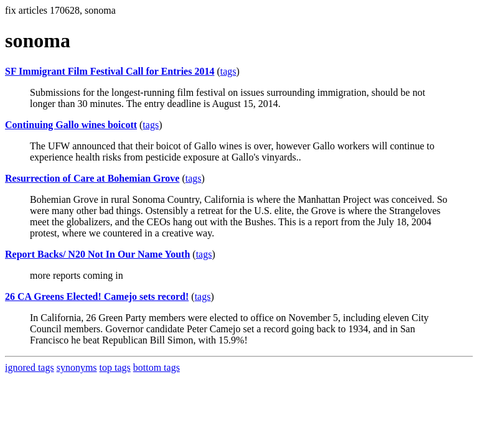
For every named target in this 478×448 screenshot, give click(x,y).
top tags (115, 367)
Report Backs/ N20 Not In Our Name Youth (97, 254)
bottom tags (157, 367)
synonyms (77, 367)
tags (228, 71)
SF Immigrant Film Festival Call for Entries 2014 (110, 71)
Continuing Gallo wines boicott (71, 125)
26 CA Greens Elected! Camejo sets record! (97, 296)
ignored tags (30, 367)
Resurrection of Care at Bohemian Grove (92, 178)
